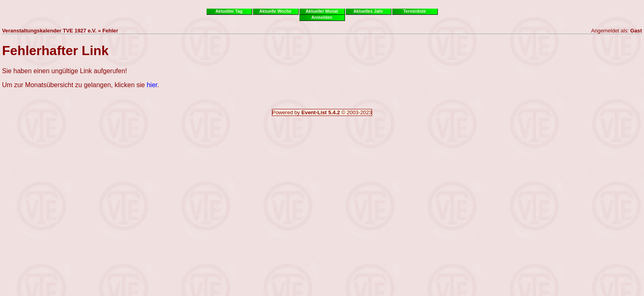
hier (152, 85)
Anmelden (322, 17)
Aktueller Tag (229, 11)
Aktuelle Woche (275, 11)
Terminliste (415, 11)
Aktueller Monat (322, 11)
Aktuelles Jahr (368, 11)
